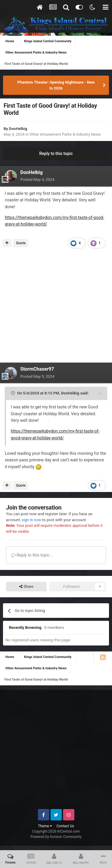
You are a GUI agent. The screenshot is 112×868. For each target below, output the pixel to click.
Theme (45, 826)
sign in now (31, 520)
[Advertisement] (56, 305)
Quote (21, 243)
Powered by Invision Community (56, 837)
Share (26, 587)
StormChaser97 (37, 369)
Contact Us (65, 826)
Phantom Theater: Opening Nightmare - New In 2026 (56, 85)
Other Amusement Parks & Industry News (65, 134)
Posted (37, 180)
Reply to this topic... (32, 555)
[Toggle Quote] (13, 393)
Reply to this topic (56, 153)
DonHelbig (18, 129)
